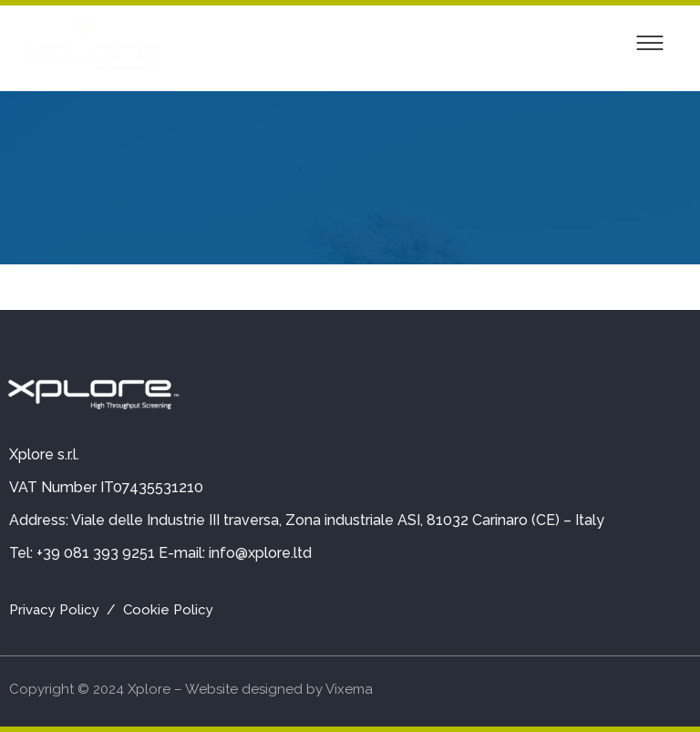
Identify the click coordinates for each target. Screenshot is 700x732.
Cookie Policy (168, 610)
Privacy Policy (54, 610)
